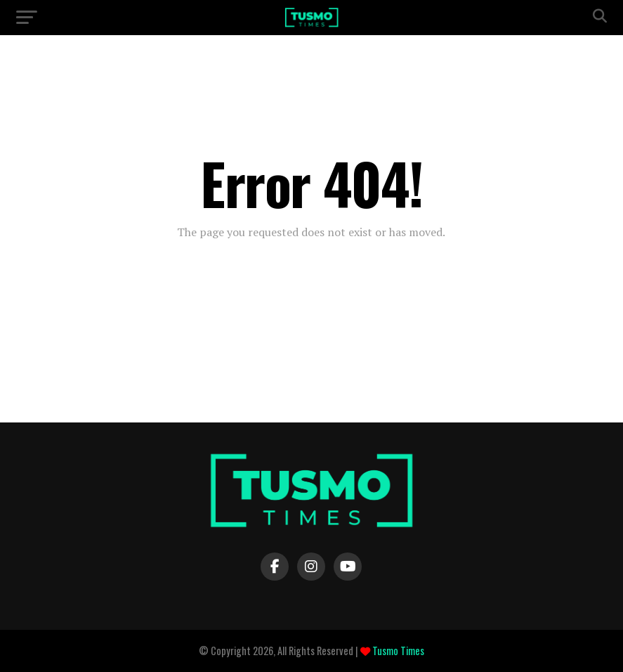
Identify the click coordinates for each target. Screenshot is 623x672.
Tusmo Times (397, 651)
